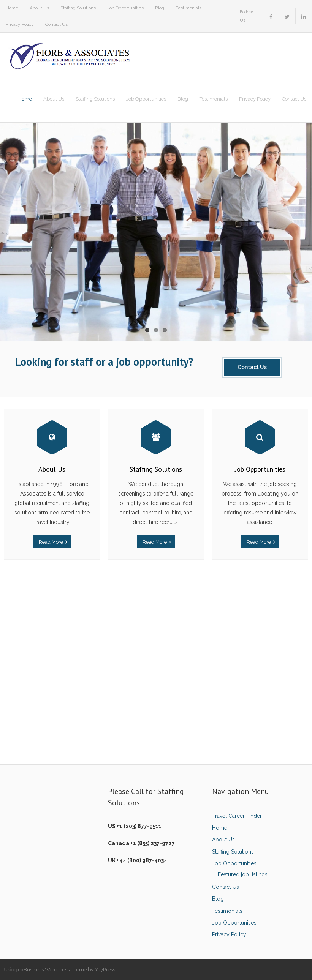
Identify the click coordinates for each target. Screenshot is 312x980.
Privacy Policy (20, 24)
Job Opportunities (125, 8)
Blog (160, 8)
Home (12, 8)
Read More (51, 542)
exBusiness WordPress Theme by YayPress (67, 970)
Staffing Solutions (78, 8)
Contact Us (56, 24)
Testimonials (188, 8)
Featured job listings (243, 874)
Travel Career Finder (237, 816)
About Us (39, 8)
